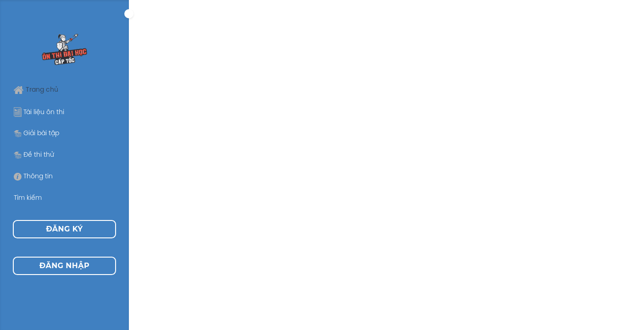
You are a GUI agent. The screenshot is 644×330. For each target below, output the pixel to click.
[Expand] (129, 14)
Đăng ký (64, 229)
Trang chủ (36, 90)
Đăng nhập (64, 266)
